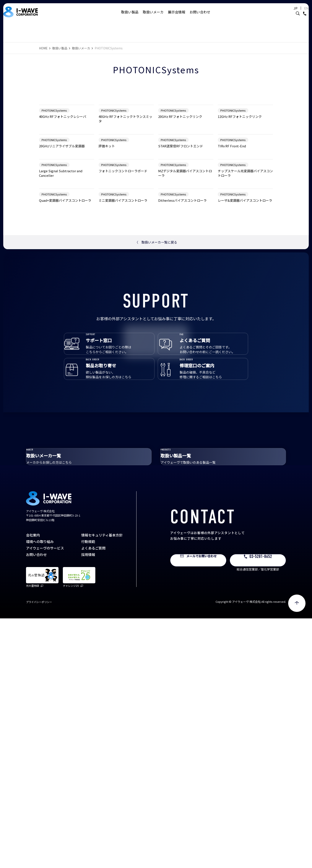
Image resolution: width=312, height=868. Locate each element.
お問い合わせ (200, 16)
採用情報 (88, 804)
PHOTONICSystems (54, 165)
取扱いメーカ (153, 16)
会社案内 (33, 785)
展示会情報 (177, 16)
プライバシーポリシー (39, 851)
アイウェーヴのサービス (45, 798)
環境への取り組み (40, 791)
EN (296, 12)
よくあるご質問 (93, 798)
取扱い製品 (130, 16)
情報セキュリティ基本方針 (102, 785)
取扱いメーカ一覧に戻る (156, 461)
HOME (43, 48)
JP (285, 12)
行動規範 (88, 791)
